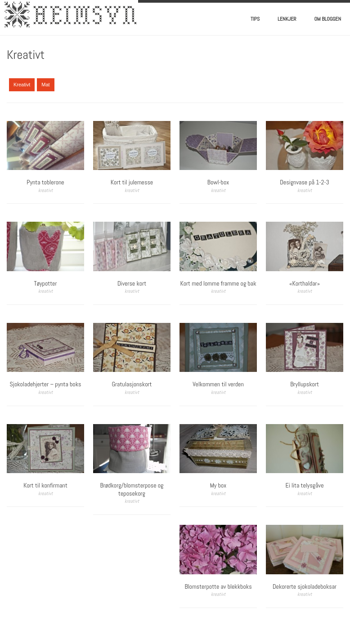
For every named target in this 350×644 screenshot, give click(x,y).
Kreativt (22, 85)
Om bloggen (328, 19)
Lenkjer (287, 19)
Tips (255, 19)
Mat (45, 85)
